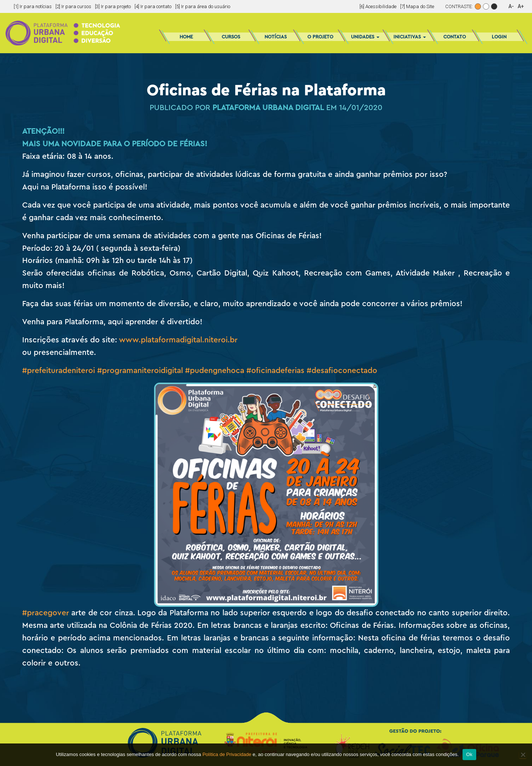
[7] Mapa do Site (417, 6)
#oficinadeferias (275, 371)
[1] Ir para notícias (33, 6)
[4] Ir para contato (153, 6)
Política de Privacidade (227, 754)
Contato (455, 37)
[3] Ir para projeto (113, 6)
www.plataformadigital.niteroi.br (178, 340)
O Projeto (320, 37)
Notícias (276, 37)
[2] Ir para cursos (73, 6)
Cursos (231, 37)
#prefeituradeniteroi (59, 371)
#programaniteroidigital (140, 371)
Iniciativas (410, 37)
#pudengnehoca (215, 371)
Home (186, 37)
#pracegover (46, 613)
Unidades (365, 37)
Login (499, 37)
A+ (521, 6)
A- (511, 6)
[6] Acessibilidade (378, 6)
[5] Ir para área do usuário (203, 6)
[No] (523, 755)
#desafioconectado (342, 371)
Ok (469, 754)
